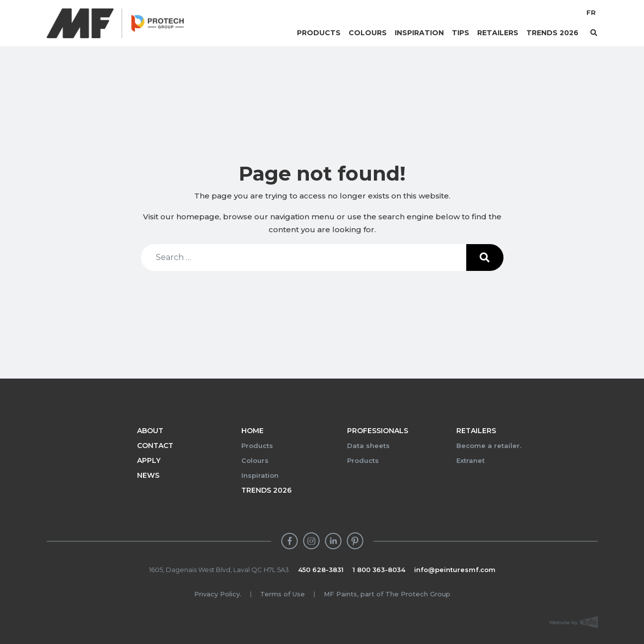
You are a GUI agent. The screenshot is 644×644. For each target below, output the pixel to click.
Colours (368, 33)
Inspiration (419, 33)
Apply (149, 460)
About (150, 431)
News (148, 475)
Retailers (498, 33)
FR (591, 13)
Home (252, 431)
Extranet (470, 460)
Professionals (378, 431)
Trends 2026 (552, 33)
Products (319, 33)
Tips (461, 33)
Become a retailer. (489, 446)
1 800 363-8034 (379, 570)
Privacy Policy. (218, 594)
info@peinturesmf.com (455, 570)
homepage (198, 217)
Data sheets (368, 446)
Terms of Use (283, 594)
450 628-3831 (321, 570)
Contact (155, 446)
